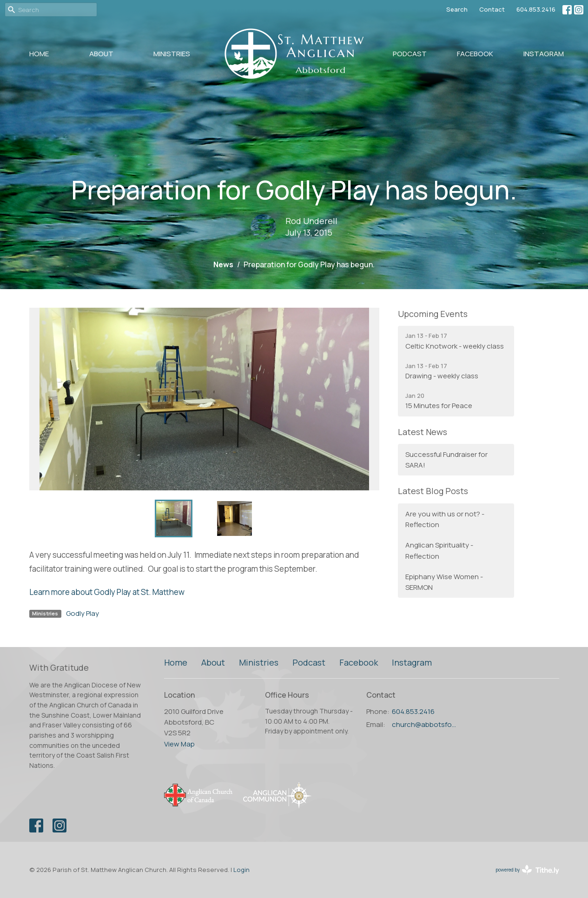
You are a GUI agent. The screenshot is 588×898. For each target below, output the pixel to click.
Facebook (475, 54)
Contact (492, 9)
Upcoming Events (433, 314)
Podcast (410, 54)
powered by (527, 870)
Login (241, 870)
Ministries (172, 54)
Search (457, 9)
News (223, 264)
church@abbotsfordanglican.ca (425, 724)
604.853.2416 (536, 9)
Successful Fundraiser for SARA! (446, 460)
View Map (179, 744)
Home (39, 54)
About (101, 54)
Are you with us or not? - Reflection (445, 519)
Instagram (544, 54)
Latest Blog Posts (433, 491)
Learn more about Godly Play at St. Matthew (107, 592)
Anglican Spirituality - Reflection (439, 550)
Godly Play (83, 613)
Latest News (423, 432)
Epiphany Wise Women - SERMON (444, 582)
